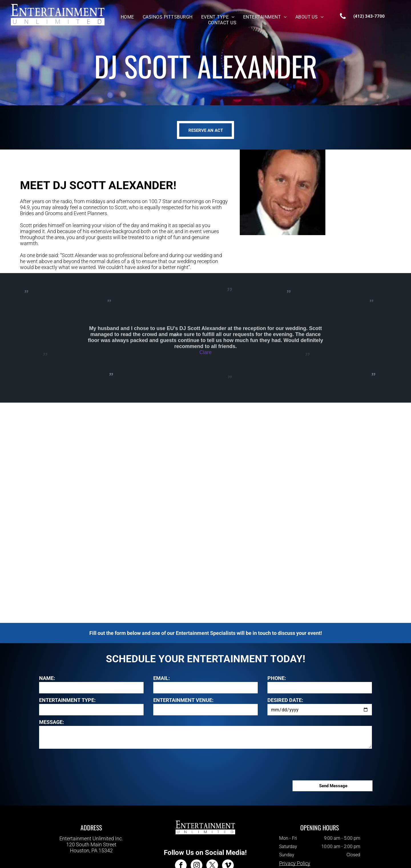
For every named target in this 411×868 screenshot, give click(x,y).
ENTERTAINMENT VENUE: (183, 700)
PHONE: (277, 678)
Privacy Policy (295, 863)
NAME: (47, 678)
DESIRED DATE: (285, 700)
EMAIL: (162, 678)
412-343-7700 (91, 856)
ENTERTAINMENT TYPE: (67, 700)
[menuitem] (127, 17)
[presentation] (82, 764)
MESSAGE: (52, 722)
